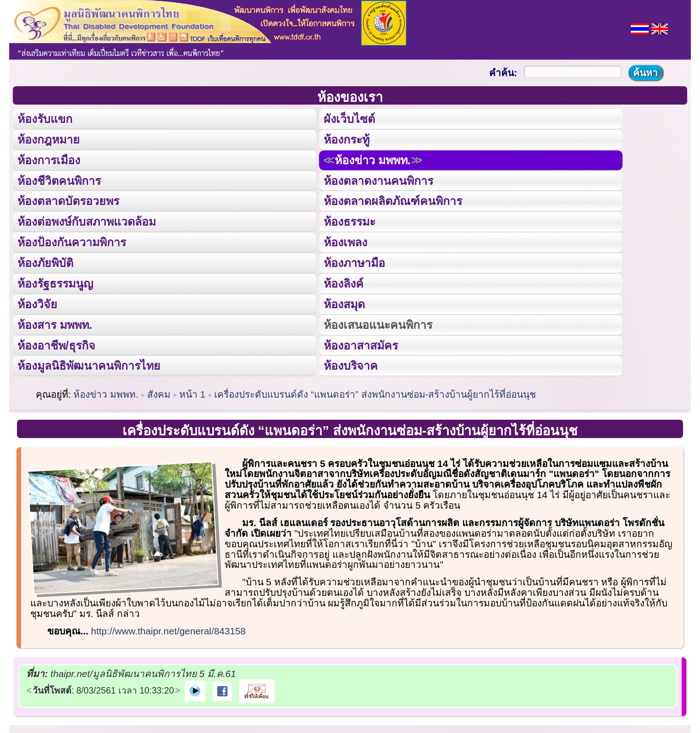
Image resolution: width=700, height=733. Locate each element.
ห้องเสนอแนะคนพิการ (378, 323)
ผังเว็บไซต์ (349, 119)
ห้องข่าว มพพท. (373, 159)
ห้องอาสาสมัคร (361, 343)
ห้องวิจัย (37, 303)
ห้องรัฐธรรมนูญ (55, 282)
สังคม (159, 392)
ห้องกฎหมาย (49, 139)
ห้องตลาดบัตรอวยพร (68, 200)
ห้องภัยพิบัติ (45, 262)
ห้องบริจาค (351, 364)
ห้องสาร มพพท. (55, 323)
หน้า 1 (192, 392)
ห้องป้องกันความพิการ (72, 241)
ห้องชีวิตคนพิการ (59, 180)
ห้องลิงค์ (344, 282)
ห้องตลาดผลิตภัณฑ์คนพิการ (393, 200)
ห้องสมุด (344, 303)
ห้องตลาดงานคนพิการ (378, 180)
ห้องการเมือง (49, 159)
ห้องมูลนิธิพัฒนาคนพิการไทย (89, 364)
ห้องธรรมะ (350, 221)
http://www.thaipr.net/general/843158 (169, 629)
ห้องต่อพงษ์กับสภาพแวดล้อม (87, 221)
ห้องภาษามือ (354, 262)
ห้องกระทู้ (347, 139)
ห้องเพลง (345, 241)
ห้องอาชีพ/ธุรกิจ (56, 343)
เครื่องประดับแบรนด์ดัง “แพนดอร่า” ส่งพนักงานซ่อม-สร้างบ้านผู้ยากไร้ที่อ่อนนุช (375, 392)
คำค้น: (503, 73)
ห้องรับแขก (45, 119)
